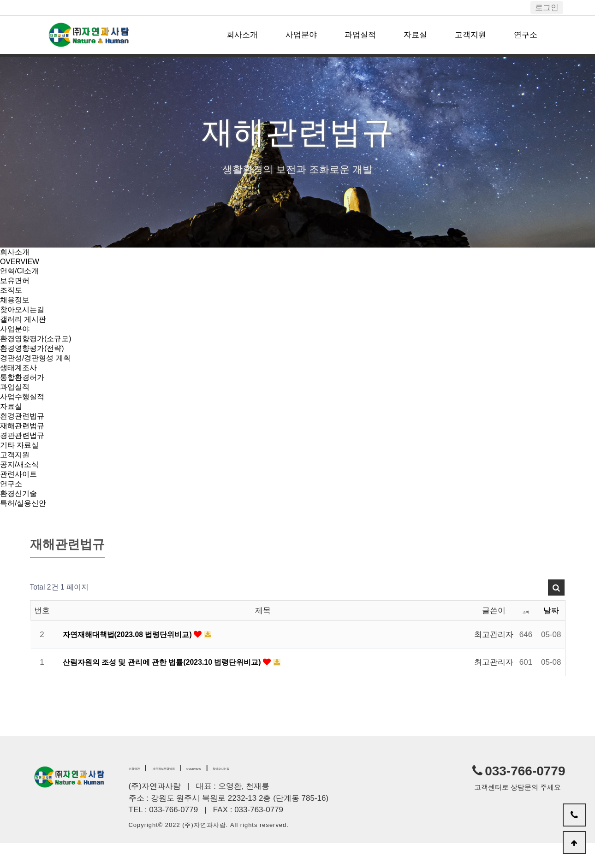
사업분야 (301, 35)
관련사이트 (20, 495)
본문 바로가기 (0, 0)
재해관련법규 (24, 442)
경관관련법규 (24, 453)
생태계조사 (20, 379)
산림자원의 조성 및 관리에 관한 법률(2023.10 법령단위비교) (170, 686)
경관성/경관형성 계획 (37, 368)
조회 (526, 635)
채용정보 (16, 304)
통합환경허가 (24, 389)
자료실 (415, 35)
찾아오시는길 (24, 315)
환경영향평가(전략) (34, 357)
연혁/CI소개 (21, 273)
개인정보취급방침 (193, 791)
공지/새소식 (21, 485)
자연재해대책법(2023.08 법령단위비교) (133, 658)
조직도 (12, 294)
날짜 (551, 635)
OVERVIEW (21, 263)
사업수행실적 (24, 410)
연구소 (526, 35)
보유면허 (16, 283)
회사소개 (242, 35)
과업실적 (360, 35)
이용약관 (142, 791)
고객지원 (470, 35)
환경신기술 (20, 517)
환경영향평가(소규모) (38, 347)
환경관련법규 (24, 432)
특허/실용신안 (25, 527)
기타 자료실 (21, 464)
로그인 (547, 8)
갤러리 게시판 (25, 326)
